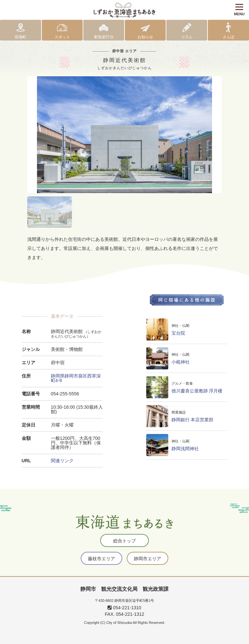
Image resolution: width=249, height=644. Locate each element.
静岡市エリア (148, 559)
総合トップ (124, 541)
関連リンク (62, 461)
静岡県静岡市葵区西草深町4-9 (76, 378)
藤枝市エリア (101, 559)
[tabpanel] (124, 135)
